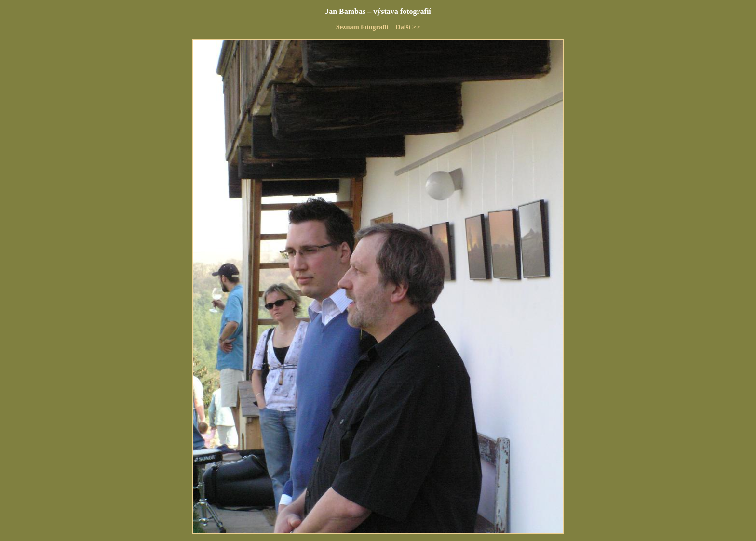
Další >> (408, 27)
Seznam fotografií (362, 27)
